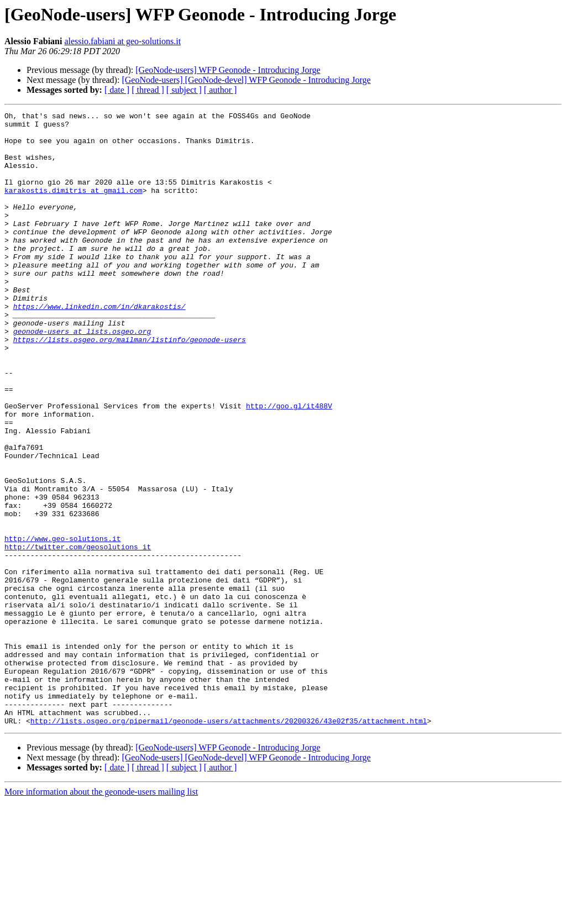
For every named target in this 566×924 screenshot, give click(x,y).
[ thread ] (148, 90)
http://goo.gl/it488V (289, 465)
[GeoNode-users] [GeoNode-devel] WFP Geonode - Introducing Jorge (246, 80)
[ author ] (221, 90)
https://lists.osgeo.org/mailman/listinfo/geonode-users (130, 386)
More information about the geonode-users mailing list (101, 914)
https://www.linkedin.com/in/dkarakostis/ (99, 346)
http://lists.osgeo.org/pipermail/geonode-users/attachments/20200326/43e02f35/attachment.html (229, 843)
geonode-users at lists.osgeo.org (82, 376)
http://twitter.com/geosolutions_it (78, 634)
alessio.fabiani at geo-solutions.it (122, 41)
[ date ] (117, 90)
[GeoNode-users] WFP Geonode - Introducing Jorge (228, 70)
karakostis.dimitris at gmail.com (74, 207)
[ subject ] (184, 90)
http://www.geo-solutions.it (63, 624)
